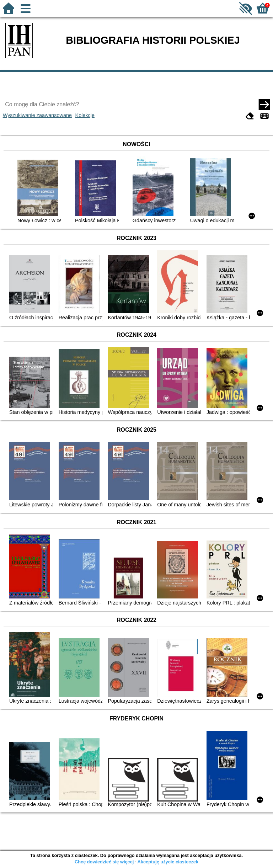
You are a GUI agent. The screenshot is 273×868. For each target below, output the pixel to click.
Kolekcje (85, 115)
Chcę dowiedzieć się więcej (104, 862)
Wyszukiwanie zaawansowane (37, 115)
